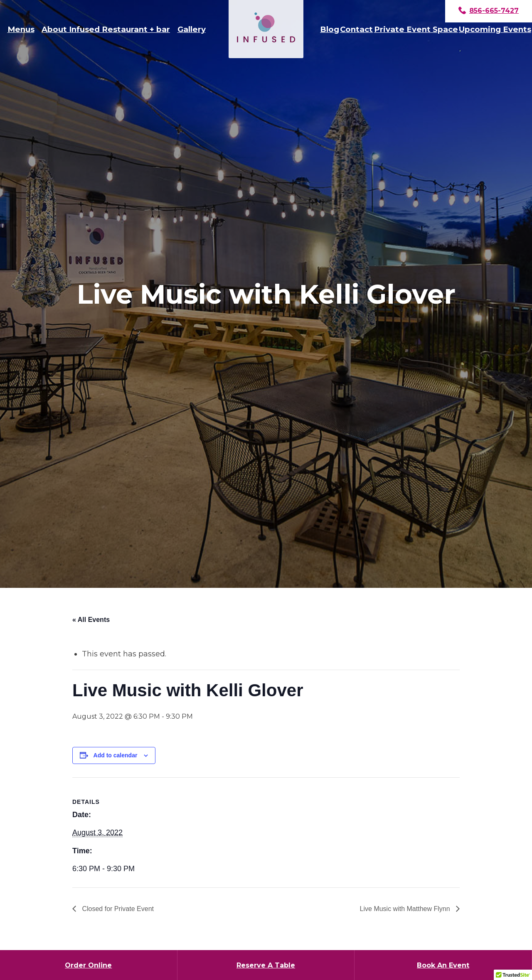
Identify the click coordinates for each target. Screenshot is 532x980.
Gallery (192, 29)
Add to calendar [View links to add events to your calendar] (116, 755)
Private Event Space (416, 29)
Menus (21, 29)
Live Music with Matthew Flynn (406, 909)
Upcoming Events (495, 29)
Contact (356, 29)
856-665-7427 (489, 11)
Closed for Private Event (117, 909)
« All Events (91, 620)
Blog (330, 29)
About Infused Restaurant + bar (106, 29)
